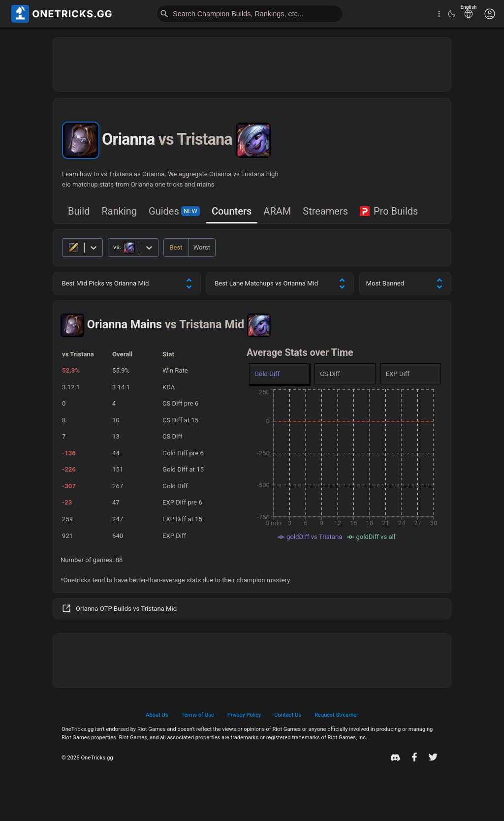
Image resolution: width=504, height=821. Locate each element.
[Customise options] (490, 14)
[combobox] (114, 247)
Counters (232, 211)
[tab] (79, 212)
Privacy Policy (244, 715)
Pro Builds (389, 211)
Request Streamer (336, 715)
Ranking (120, 211)
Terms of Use (198, 715)
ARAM (277, 211)
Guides (174, 211)
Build (79, 211)
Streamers (325, 211)
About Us (157, 715)
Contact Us (288, 715)
